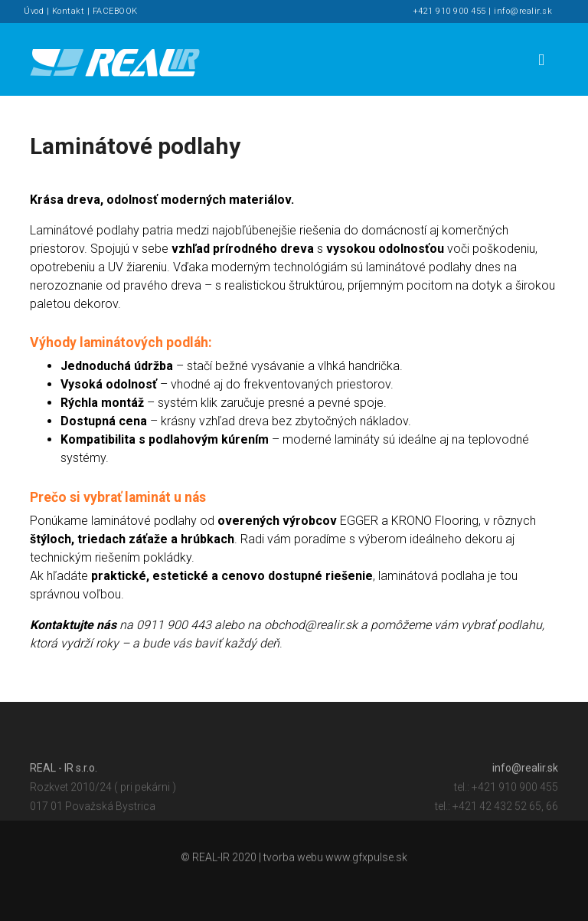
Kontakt (69, 11)
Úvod (34, 11)
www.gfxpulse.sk (366, 859)
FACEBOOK (115, 11)
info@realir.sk (523, 11)
